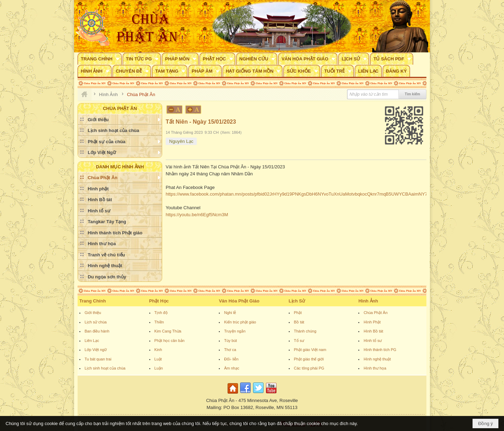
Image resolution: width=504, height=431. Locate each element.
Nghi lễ (230, 313)
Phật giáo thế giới (309, 359)
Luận (159, 368)
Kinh (158, 350)
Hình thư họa (375, 368)
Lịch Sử (297, 301)
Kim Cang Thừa (168, 331)
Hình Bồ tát (373, 331)
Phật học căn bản (170, 341)
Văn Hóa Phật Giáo (239, 301)
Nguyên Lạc (181, 141)
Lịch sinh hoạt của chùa (105, 368)
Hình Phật (372, 322)
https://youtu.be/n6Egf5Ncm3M (197, 215)
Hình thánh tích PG (380, 350)
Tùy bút (231, 341)
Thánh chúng (305, 331)
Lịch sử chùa (96, 322)
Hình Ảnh (368, 301)
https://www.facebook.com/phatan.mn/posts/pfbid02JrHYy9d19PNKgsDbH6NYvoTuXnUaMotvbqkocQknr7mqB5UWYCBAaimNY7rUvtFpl (304, 194)
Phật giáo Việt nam (310, 350)
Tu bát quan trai (98, 359)
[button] (100, 59)
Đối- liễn (231, 359)
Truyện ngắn (235, 331)
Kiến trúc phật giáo (240, 322)
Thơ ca (230, 350)
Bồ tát (299, 322)
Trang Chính (93, 301)
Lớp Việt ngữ (96, 350)
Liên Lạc (92, 341)
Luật (158, 359)
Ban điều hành (97, 331)
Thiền (159, 322)
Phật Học (159, 301)
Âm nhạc (232, 368)
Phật (298, 313)
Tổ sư (299, 341)
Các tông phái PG (309, 368)
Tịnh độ (161, 313)
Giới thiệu (93, 313)
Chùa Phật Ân (375, 313)
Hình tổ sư (373, 341)
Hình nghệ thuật (377, 359)
